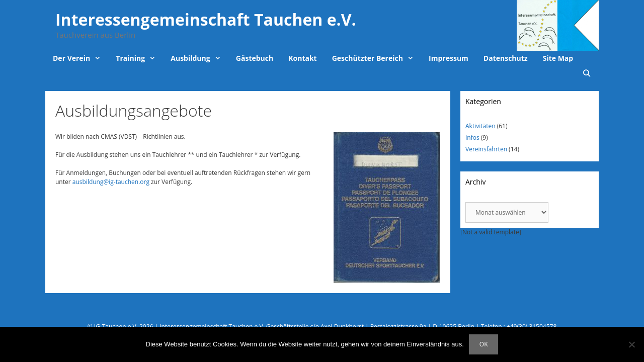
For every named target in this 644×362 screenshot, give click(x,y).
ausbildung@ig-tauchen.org (111, 182)
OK (484, 344)
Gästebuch (255, 58)
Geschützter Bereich (377, 58)
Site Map (558, 58)
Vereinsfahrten (486, 149)
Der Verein (80, 58)
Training (139, 58)
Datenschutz (506, 58)
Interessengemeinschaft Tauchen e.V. (206, 19)
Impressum (449, 58)
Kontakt (302, 58)
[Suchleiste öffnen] (587, 73)
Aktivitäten (480, 126)
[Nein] (631, 344)
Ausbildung (199, 58)
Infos (472, 138)
